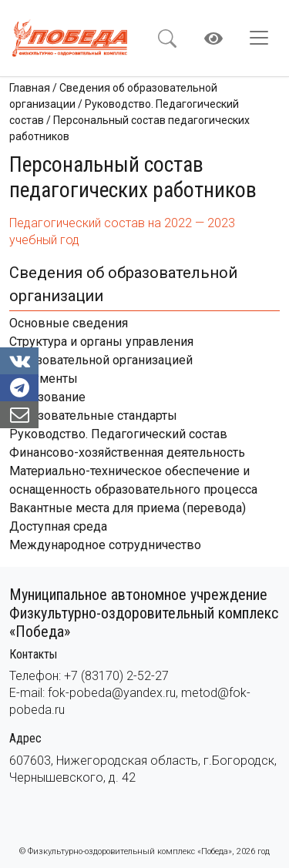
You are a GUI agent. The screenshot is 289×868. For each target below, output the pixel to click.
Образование (47, 397)
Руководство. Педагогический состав (118, 434)
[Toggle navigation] (264, 38)
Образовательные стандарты (93, 416)
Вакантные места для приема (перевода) (128, 508)
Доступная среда (58, 526)
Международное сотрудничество (105, 545)
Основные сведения (69, 323)
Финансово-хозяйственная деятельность (127, 452)
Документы (44, 379)
